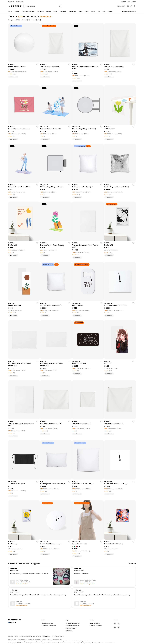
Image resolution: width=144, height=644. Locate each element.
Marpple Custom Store (48, 635)
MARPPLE (11, 2)
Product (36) (26, 20)
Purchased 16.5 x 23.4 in (87, 604)
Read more (132, 563)
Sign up (134, 2)
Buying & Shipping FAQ (72, 632)
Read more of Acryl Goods (87, 584)
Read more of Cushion (22, 584)
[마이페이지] (135, 6)
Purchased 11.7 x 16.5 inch (23, 604)
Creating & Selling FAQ (72, 635)
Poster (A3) (19, 602)
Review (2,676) (36, 20)
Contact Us (69, 640)
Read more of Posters (22, 605)
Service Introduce (46, 632)
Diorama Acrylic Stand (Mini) (88, 580)
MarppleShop (20, 2)
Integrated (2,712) (14, 20)
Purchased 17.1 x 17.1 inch (23, 582)
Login (129, 2)
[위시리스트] (128, 6)
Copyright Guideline (95, 635)
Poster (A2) (83, 602)
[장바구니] (131, 6)
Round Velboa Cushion (22, 580)
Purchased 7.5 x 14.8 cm (87, 582)
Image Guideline (94, 632)
